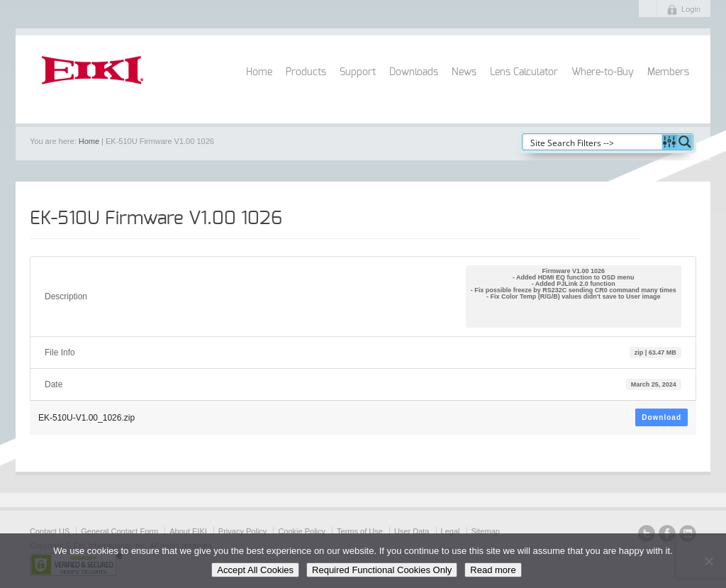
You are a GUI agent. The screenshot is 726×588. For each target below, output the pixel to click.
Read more (493, 570)
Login (691, 9)
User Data (412, 531)
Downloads (414, 72)
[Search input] (593, 142)
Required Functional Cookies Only (382, 570)
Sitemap (486, 531)
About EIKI (188, 531)
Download (661, 417)
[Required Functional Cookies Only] (708, 561)
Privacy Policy (242, 531)
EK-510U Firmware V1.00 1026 (156, 218)
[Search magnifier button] (685, 142)
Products (306, 72)
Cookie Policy (302, 531)
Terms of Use (360, 531)
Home (259, 72)
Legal (451, 531)
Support (358, 72)
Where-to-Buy (603, 72)
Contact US (50, 531)
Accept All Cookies (255, 570)
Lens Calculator (524, 72)
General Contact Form (119, 531)
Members (668, 72)
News (464, 72)
